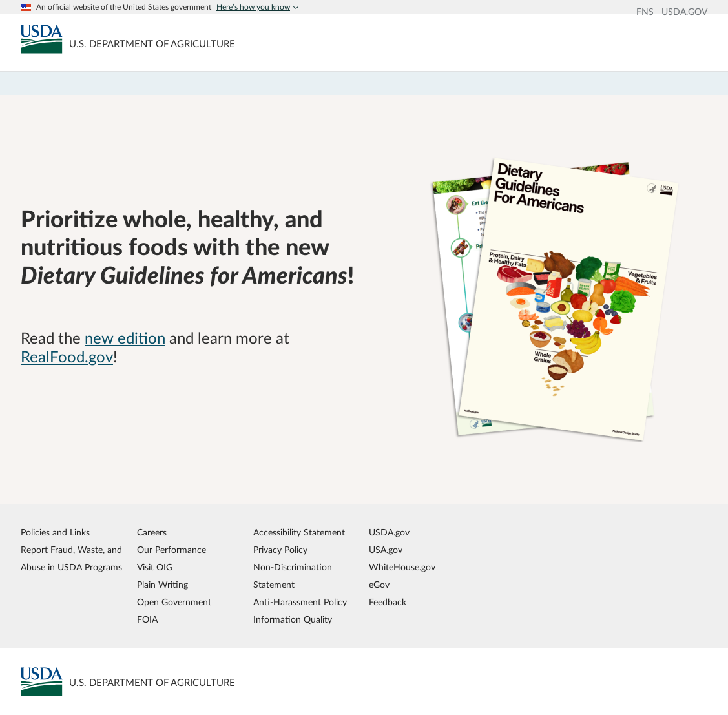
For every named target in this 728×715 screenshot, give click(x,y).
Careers (152, 533)
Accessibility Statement (299, 533)
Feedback (388, 602)
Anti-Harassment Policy (300, 602)
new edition (125, 339)
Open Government (174, 602)
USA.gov (386, 550)
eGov (379, 585)
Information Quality (293, 620)
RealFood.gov (67, 358)
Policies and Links (55, 533)
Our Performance (172, 550)
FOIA (147, 620)
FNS (645, 12)
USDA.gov (389, 533)
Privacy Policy (280, 550)
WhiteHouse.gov (402, 567)
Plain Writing (162, 585)
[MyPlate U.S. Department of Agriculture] (42, 39)
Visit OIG (155, 567)
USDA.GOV (684, 12)
